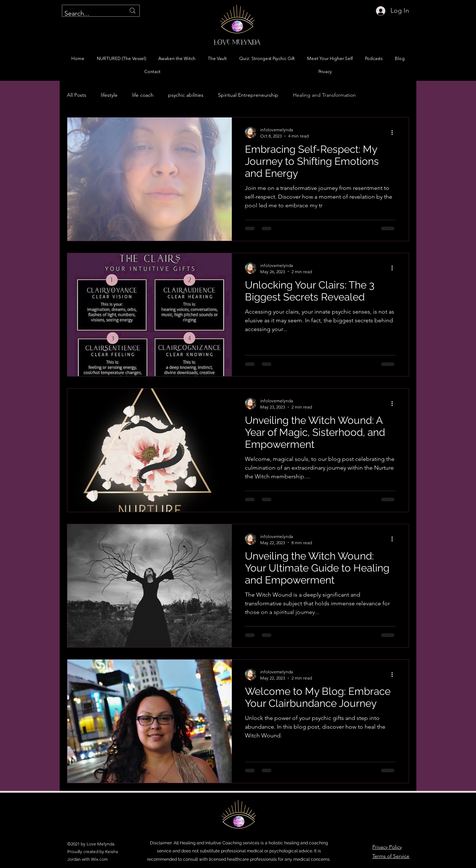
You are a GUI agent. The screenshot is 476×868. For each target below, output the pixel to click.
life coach (143, 95)
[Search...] (89, 14)
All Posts (77, 95)
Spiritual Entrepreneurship (248, 95)
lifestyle (109, 95)
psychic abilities (186, 95)
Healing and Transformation (324, 95)
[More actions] (394, 132)
